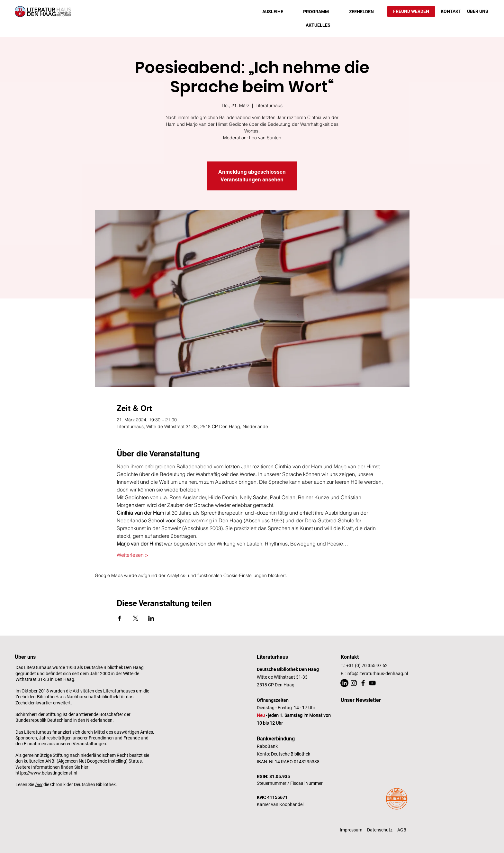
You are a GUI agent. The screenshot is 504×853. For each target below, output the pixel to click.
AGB (402, 830)
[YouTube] (372, 683)
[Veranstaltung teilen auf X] (135, 618)
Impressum (351, 830)
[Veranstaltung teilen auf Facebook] (120, 618)
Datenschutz (380, 830)
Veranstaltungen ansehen (252, 180)
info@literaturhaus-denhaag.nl (377, 674)
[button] (273, 12)
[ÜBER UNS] (478, 12)
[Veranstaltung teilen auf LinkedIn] (151, 618)
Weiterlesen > (133, 555)
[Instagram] (354, 683)
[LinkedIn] (344, 683)
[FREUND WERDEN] (411, 11)
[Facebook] (363, 683)
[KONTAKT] (451, 12)
